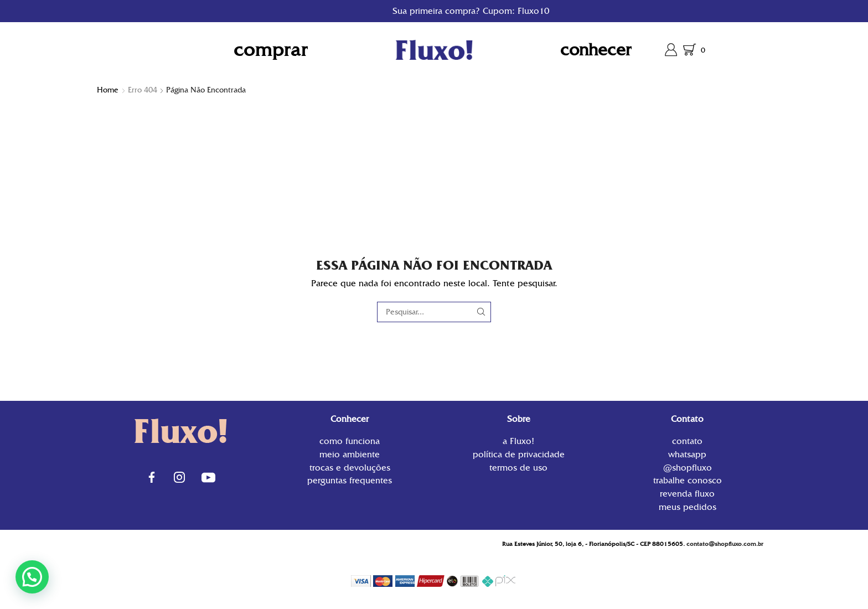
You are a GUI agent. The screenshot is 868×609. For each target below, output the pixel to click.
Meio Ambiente (350, 454)
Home (108, 90)
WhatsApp (687, 454)
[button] (32, 577)
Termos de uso (518, 467)
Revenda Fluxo (687, 494)
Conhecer (596, 50)
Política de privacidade (519, 454)
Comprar (271, 49)
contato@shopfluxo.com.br (725, 544)
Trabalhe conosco (688, 480)
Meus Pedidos (688, 506)
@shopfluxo (688, 468)
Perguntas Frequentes (350, 480)
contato (687, 442)
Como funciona (350, 442)
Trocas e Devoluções (350, 468)
